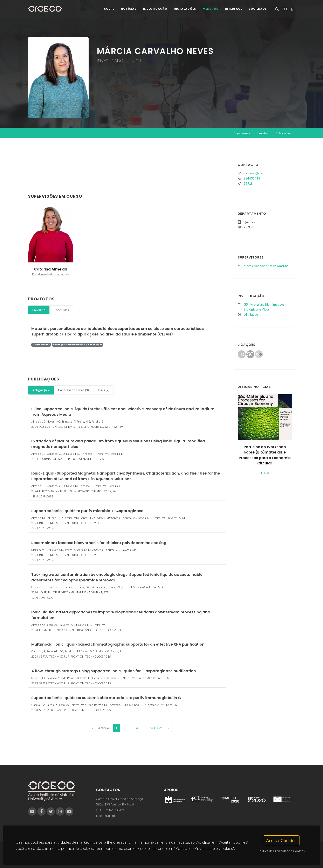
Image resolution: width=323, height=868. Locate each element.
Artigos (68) (41, 390)
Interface (233, 10)
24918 (248, 183)
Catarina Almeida (51, 269)
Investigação (155, 10)
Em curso (39, 310)
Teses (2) (103, 390)
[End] (169, 728)
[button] (261, 473)
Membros (211, 10)
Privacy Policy (161, 857)
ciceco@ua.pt (106, 815)
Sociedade (258, 10)
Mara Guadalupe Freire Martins (266, 266)
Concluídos (61, 310)
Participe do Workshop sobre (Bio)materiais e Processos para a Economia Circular (265, 455)
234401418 (252, 178)
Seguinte (156, 728)
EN (284, 10)
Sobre (109, 10)
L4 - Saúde (251, 314)
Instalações (185, 10)
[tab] (39, 310)
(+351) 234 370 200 (110, 810)
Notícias (129, 10)
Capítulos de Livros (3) (73, 390)
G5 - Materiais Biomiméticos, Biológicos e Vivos (264, 307)
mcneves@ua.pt (255, 173)
